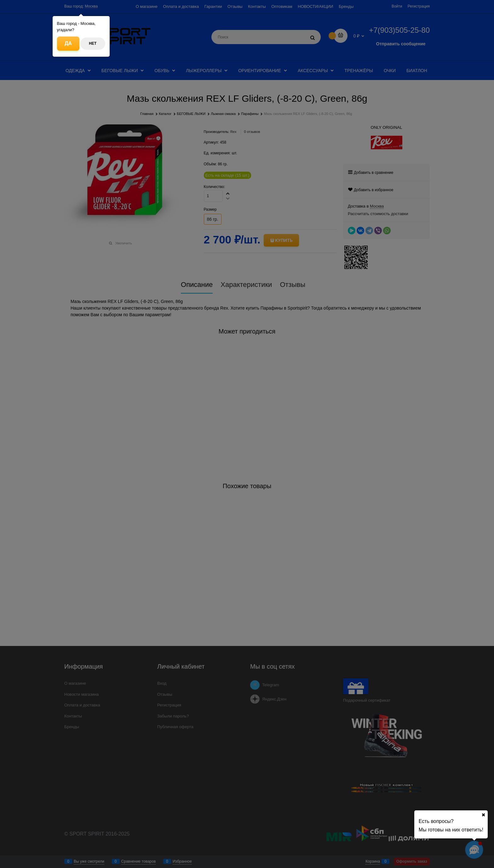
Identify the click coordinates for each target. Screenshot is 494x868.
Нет (93, 43)
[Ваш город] (483, 815)
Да (68, 43)
